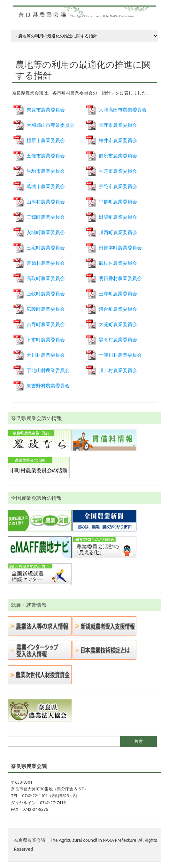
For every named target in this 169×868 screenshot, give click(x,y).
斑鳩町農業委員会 (118, 217)
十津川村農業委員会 (120, 355)
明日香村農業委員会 (120, 278)
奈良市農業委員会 (46, 110)
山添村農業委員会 (46, 202)
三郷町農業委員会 (46, 217)
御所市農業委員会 (118, 156)
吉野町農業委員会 (46, 324)
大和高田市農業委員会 (123, 110)
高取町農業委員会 (46, 278)
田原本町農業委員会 (120, 248)
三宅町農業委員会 (46, 248)
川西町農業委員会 (118, 232)
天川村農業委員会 (46, 355)
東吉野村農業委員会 (48, 386)
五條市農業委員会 (46, 156)
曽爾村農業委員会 (46, 263)
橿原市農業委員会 (46, 140)
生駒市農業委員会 (46, 171)
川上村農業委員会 (118, 370)
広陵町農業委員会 (46, 309)
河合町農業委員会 (118, 309)
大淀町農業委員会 (118, 324)
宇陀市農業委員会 (118, 186)
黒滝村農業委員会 (118, 340)
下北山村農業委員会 (48, 370)
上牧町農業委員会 (46, 294)
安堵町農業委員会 (46, 232)
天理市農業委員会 (118, 125)
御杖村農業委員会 (118, 263)
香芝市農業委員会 (118, 171)
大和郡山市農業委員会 (50, 125)
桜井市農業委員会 (118, 140)
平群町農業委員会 (118, 202)
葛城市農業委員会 (46, 186)
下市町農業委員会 (46, 340)
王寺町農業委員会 (118, 294)
